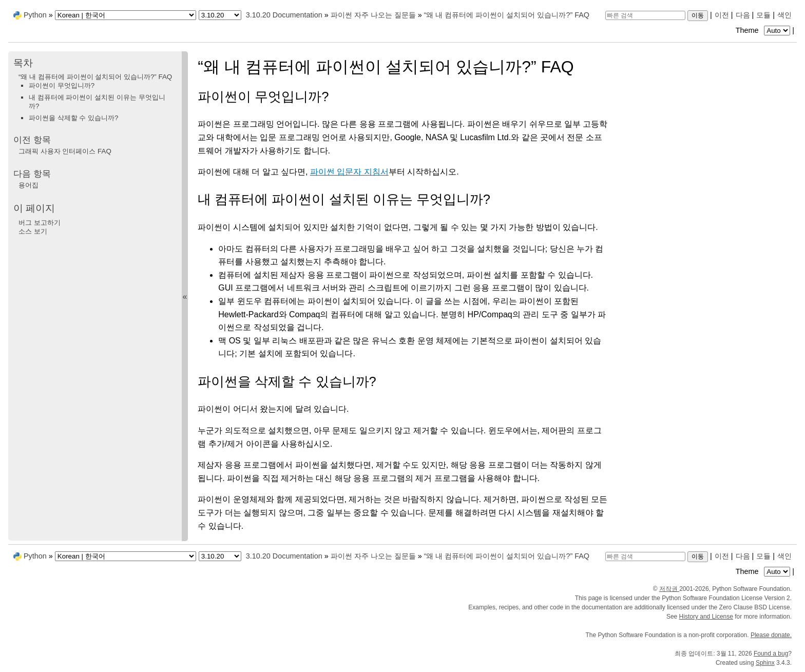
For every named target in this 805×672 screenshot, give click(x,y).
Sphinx (765, 663)
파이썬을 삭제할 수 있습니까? (74, 118)
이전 (722, 15)
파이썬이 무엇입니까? (62, 85)
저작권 (669, 589)
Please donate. (771, 635)
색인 (784, 15)
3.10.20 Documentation (284, 15)
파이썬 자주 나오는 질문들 (373, 15)
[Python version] (220, 15)
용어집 (28, 185)
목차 (23, 63)
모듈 (763, 15)
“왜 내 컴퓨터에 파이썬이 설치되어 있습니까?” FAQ (507, 15)
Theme (764, 30)
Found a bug (771, 654)
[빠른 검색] (645, 15)
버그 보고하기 (40, 223)
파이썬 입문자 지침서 (349, 172)
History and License (706, 617)
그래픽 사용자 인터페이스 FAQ (65, 151)
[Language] (126, 15)
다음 (743, 15)
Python (35, 15)
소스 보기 (33, 231)
